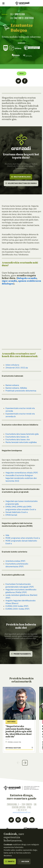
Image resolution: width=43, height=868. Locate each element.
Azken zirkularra (12, 365)
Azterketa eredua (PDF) (15, 561)
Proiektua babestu (21, 654)
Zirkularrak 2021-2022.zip (17, 368)
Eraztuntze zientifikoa (24, 18)
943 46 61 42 (22, 810)
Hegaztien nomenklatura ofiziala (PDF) (22, 473)
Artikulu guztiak (13, 748)
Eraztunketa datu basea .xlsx (18, 439)
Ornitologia (20, 14)
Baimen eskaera (12, 385)
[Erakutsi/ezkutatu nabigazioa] (3, 3)
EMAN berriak (11, 515)
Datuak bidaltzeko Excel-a (17, 512)
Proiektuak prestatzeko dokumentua (21, 391)
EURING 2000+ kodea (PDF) (17, 609)
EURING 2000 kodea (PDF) (17, 606)
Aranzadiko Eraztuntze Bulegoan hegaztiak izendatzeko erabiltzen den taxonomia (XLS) (21, 478)
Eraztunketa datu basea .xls (17, 437)
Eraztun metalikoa (21, 177)
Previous (18, 763)
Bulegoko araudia (28, 278)
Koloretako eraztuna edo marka (21, 183)
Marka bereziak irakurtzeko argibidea (21, 442)
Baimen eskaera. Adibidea (16, 388)
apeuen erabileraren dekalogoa (16, 282)
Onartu (10, 861)
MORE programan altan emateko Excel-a (23, 538)
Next (25, 763)
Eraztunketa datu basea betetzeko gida (22, 434)
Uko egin (24, 861)
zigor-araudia (10, 281)
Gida (7, 535)
